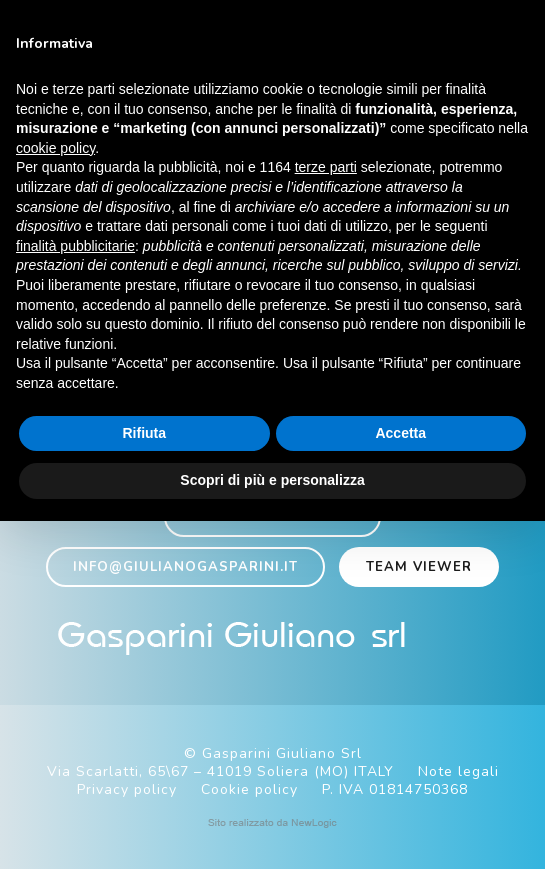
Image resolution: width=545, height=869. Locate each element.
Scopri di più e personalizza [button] (272, 480)
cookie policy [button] (55, 148)
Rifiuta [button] (144, 433)
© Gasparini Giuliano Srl (273, 753)
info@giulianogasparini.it (185, 567)
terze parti (326, 167)
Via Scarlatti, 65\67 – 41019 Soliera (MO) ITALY (220, 771)
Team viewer (419, 567)
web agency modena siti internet (272, 823)
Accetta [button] (400, 433)
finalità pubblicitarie (75, 246)
